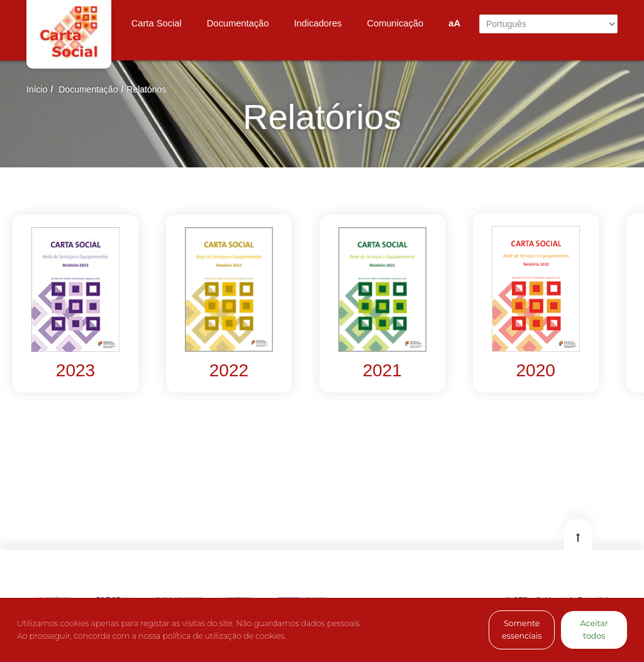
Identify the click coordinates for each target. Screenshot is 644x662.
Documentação (88, 89)
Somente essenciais (522, 630)
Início (37, 89)
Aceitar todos (594, 630)
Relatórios (146, 89)
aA (454, 23)
